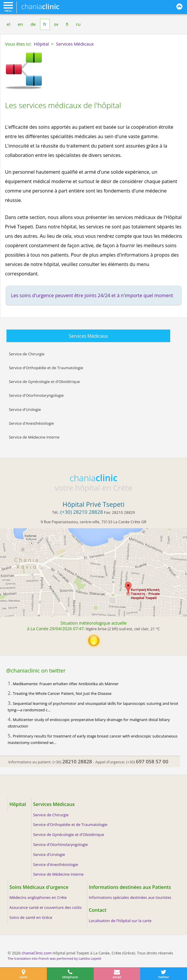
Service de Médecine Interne (34, 437)
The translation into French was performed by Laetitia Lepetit (54, 958)
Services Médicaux (88, 336)
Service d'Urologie (25, 409)
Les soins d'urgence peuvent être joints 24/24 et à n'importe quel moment (92, 295)
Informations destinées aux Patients (130, 887)
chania (40, 6)
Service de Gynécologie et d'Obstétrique (44, 382)
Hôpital (18, 804)
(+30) (72, 762)
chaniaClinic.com (37, 953)
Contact (97, 910)
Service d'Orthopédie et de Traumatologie (46, 368)
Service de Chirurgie (27, 354)
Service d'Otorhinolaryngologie (36, 395)
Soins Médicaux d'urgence (39, 887)
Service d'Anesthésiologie (31, 423)
